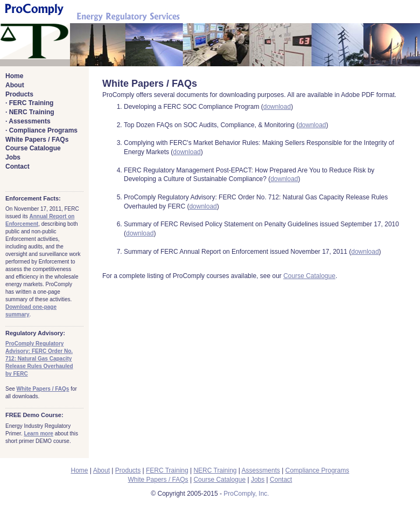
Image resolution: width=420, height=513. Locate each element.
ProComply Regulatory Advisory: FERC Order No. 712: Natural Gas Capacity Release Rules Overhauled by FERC (39, 359)
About (15, 85)
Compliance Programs (43, 130)
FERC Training (31, 103)
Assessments (29, 121)
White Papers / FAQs (37, 140)
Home (14, 76)
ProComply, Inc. (246, 494)
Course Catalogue (33, 148)
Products (19, 94)
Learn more (38, 434)
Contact (17, 167)
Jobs (13, 157)
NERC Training (32, 112)
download (277, 107)
